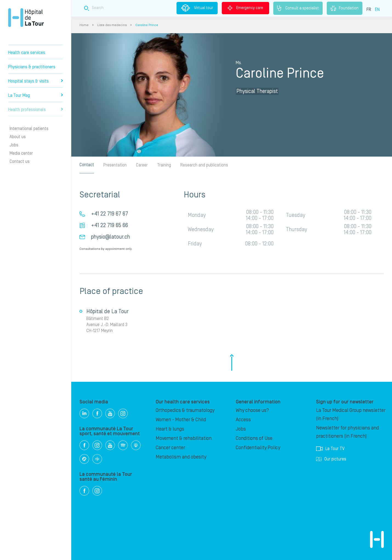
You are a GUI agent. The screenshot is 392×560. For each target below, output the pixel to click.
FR (369, 10)
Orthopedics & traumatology (185, 410)
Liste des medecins (112, 25)
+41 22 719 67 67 (110, 214)
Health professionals (35, 110)
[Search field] (172, 8)
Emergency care (245, 8)
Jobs (14, 145)
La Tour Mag (35, 95)
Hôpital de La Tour (26, 18)
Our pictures (331, 459)
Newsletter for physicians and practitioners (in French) (347, 432)
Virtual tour (197, 8)
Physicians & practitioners (32, 67)
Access (243, 420)
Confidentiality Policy (258, 448)
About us (18, 137)
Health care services (27, 53)
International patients (29, 129)
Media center (21, 153)
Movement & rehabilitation (184, 438)
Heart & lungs (170, 429)
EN (377, 10)
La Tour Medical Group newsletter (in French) (351, 415)
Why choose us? (252, 410)
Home (84, 25)
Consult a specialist (298, 8)
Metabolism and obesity (181, 457)
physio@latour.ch (110, 237)
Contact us (20, 162)
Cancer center (170, 448)
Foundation (345, 8)
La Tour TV (330, 449)
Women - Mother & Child (181, 420)
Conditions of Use (254, 438)
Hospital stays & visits (35, 81)
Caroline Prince (147, 25)
